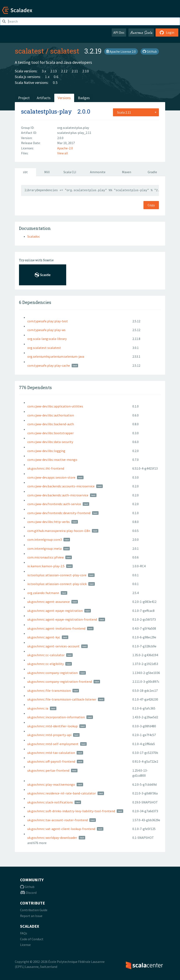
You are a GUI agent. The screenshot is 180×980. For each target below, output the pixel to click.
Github (27, 887)
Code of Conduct (32, 939)
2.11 (75, 71)
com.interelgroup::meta (44, 548)
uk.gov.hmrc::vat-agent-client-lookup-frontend (61, 829)
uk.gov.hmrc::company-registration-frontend (60, 682)
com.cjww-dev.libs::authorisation (51, 415)
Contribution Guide (34, 910)
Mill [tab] (47, 172)
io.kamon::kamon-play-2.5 (46, 566)
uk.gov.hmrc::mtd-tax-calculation (51, 753)
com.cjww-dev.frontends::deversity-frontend (59, 513)
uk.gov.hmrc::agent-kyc (44, 637)
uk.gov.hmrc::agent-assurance (49, 602)
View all (63, 153)
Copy (151, 205)
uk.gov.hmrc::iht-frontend (46, 468)
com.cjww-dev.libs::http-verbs (49, 522)
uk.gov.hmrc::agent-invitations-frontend (56, 628)
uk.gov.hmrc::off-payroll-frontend (51, 761)
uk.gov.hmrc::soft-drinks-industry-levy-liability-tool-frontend (71, 811)
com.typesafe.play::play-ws (46, 330)
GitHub (150, 51)
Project (24, 98)
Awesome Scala (141, 32)
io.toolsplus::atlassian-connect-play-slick (57, 584)
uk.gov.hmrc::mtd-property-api (49, 735)
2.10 (86, 71)
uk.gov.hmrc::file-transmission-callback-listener (62, 699)
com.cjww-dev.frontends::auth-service (54, 504)
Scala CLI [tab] (70, 172)
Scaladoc (34, 236)
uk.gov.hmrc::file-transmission (49, 690)
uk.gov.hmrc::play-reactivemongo (51, 784)
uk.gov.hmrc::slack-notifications (50, 802)
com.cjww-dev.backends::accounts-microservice (61, 486)
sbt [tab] (25, 172)
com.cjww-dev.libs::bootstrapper (51, 433)
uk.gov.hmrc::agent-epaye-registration (55, 611)
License (25, 945)
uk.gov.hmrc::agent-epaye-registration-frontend (62, 619)
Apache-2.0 (65, 148)
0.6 (56, 77)
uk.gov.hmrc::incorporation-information (56, 717)
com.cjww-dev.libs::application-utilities (55, 406)
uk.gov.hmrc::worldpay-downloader (52, 838)
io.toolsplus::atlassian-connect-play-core (57, 575)
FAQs (24, 933)
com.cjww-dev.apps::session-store (51, 477)
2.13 (54, 71)
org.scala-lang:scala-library (47, 339)
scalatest (29, 51)
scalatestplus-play (46, 111)
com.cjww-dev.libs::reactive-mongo (52, 460)
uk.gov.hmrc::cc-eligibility (46, 664)
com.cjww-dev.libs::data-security (50, 442)
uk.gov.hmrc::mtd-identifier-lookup (53, 726)
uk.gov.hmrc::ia (38, 708)
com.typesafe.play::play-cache (49, 365)
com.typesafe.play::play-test (48, 321)
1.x (47, 77)
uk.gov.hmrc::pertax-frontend (48, 770)
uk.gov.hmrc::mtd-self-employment (53, 744)
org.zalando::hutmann (43, 593)
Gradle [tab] (152, 172)
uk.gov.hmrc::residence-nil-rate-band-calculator (62, 793)
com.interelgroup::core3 (45, 539)
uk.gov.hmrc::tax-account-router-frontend (58, 820)
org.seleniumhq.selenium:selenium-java (56, 356)
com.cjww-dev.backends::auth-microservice (58, 495)
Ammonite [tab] (98, 172)
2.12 (64, 71)
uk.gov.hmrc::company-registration (53, 673)
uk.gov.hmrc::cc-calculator (46, 655)
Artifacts (44, 98)
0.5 (55, 83)
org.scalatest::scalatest (44, 348)
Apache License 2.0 (121, 51)
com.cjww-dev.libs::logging (46, 451)
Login (167, 32)
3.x (44, 71)
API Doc (119, 32)
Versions (64, 98)
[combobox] (136, 112)
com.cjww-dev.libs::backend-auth (51, 424)
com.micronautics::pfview (46, 557)
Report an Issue (31, 916)
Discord (28, 893)
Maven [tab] (127, 172)
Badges (84, 98)
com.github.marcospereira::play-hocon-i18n (59, 531)
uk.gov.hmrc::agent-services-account (53, 646)
